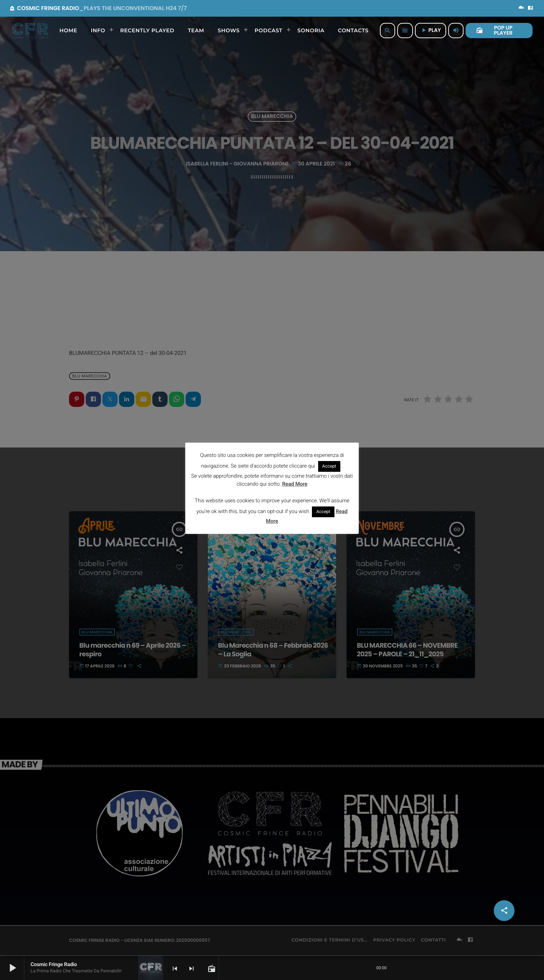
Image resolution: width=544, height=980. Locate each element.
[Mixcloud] (521, 8)
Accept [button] (329, 466)
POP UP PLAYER (494, 31)
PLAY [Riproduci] (431, 30)
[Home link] (30, 31)
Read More (295, 484)
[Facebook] (530, 8)
